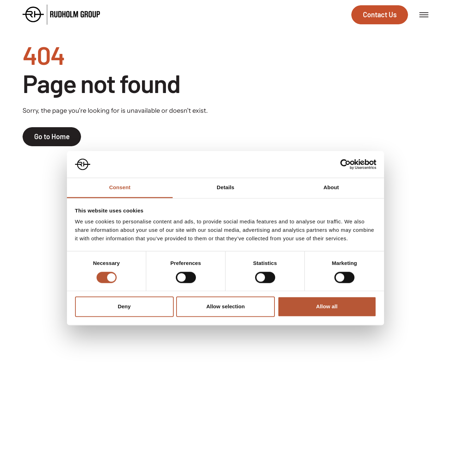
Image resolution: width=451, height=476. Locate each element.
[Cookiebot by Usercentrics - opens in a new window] (345, 164)
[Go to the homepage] (61, 15)
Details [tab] (225, 188)
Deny (124, 307)
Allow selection (225, 307)
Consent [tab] (120, 188)
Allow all (327, 307)
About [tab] (331, 188)
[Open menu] (424, 15)
